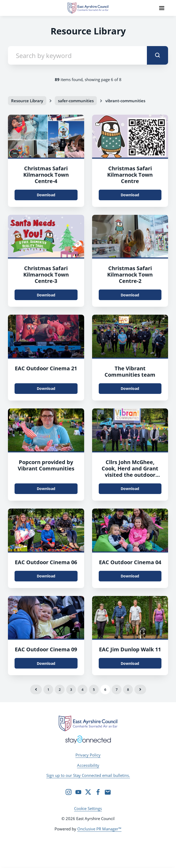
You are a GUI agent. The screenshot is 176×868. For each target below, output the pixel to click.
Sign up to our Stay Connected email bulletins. (88, 775)
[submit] (157, 55)
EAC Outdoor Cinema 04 (130, 562)
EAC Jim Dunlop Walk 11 (130, 649)
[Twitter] (88, 792)
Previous (36, 689)
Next (140, 689)
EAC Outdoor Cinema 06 (46, 562)
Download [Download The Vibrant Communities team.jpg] (130, 388)
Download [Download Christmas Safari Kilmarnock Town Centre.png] (46, 195)
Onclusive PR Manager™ (99, 829)
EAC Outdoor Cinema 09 (46, 649)
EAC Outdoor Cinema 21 (46, 368)
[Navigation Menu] (162, 8)
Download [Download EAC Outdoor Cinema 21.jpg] (46, 388)
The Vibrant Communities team (130, 371)
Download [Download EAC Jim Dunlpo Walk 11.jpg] (130, 663)
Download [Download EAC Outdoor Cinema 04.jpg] (130, 576)
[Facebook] (98, 792)
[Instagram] (69, 792)
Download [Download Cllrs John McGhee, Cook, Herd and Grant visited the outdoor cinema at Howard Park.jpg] (130, 489)
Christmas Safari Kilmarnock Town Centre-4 (46, 175)
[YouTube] (78, 792)
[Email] (108, 792)
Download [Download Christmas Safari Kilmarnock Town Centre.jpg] (130, 195)
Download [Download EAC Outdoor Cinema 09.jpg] (46, 663)
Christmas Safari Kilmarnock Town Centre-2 (130, 275)
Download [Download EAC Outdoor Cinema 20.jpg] (46, 489)
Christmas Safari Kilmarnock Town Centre (130, 175)
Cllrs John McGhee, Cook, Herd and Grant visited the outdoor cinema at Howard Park (130, 472)
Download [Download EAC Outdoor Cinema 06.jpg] (46, 576)
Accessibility (88, 765)
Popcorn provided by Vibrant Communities (46, 465)
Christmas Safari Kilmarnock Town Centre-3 (46, 275)
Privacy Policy (88, 755)
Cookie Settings (88, 808)
